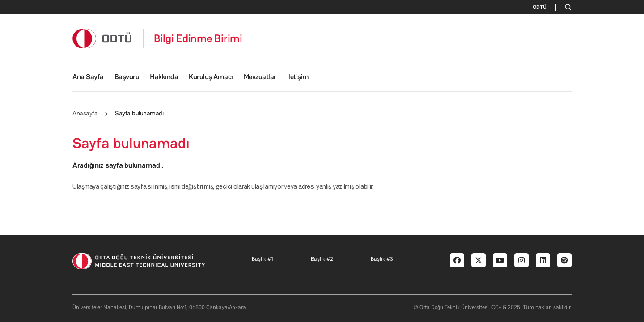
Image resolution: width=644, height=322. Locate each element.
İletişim (298, 77)
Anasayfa (85, 113)
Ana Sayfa (88, 77)
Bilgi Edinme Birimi (198, 38)
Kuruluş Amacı (211, 77)
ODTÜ (540, 7)
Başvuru (127, 77)
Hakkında (164, 77)
